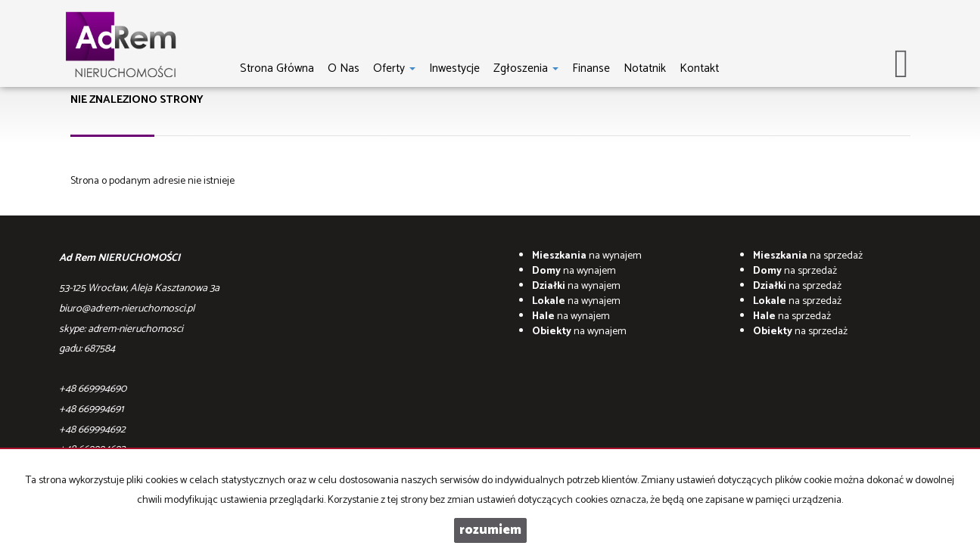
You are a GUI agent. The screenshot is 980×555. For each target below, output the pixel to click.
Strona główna (277, 68)
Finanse (591, 68)
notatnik (645, 68)
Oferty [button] (394, 68)
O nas (344, 68)
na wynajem (587, 256)
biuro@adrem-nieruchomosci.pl (127, 309)
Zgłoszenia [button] (526, 68)
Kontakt (699, 68)
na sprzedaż (808, 256)
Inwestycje (454, 68)
